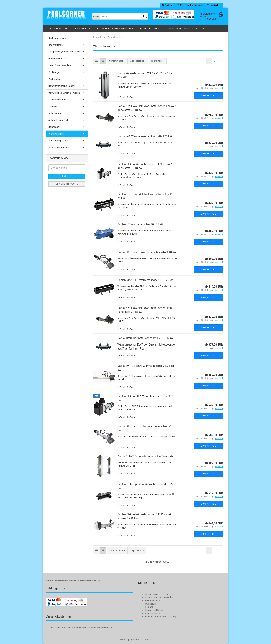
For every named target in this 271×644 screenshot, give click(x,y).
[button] (180, 5)
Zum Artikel (208, 96)
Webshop (125, 639)
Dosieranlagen (81, 29)
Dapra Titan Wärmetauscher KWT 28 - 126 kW (145, 338)
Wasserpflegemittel (58, 141)
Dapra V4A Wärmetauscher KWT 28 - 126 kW (145, 136)
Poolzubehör (54, 79)
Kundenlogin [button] (195, 5)
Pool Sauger (54, 72)
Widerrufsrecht (152, 613)
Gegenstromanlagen (151, 29)
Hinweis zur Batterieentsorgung (160, 617)
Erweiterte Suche (67, 184)
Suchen (67, 176)
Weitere (207, 29)
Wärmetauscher (56, 134)
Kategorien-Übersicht (155, 610)
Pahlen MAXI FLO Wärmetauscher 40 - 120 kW (145, 280)
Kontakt (149, 607)
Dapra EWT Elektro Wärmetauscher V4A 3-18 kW (147, 252)
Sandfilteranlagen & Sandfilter (63, 86)
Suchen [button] (167, 5)
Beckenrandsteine (57, 29)
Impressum (151, 604)
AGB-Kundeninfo (153, 600)
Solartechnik (55, 127)
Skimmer (53, 106)
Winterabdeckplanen (59, 148)
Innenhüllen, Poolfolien (183, 29)
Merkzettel (214, 5)
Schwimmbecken (57, 100)
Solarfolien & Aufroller (59, 120)
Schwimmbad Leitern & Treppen (64, 93)
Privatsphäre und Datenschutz (160, 597)
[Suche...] (96, 16)
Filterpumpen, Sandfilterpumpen (114, 29)
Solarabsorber (55, 113)
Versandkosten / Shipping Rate (160, 594)
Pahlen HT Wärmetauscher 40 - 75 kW (140, 224)
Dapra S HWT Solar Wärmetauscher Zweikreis (145, 456)
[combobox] (117, 61)
